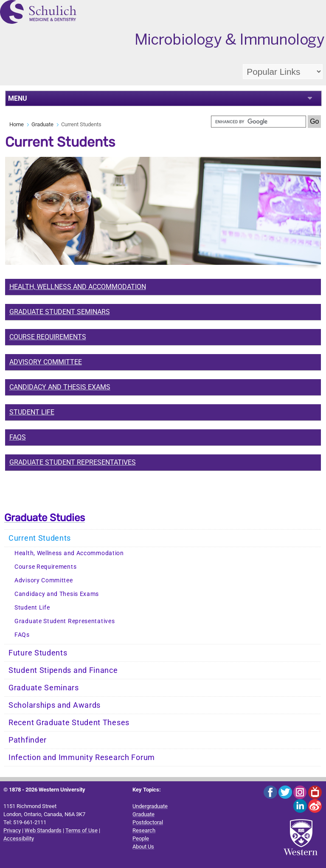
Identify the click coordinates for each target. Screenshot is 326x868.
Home (17, 124)
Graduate (42, 124)
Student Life (32, 412)
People (141, 838)
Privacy (12, 830)
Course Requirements (45, 567)
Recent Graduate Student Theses (69, 723)
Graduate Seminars (44, 688)
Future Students (38, 653)
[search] (259, 122)
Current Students (40, 538)
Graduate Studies (45, 518)
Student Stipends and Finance (63, 670)
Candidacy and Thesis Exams (60, 387)
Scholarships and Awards (55, 705)
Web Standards (43, 830)
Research (144, 830)
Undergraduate (150, 806)
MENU (18, 98)
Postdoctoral (148, 822)
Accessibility (19, 838)
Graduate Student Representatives (73, 462)
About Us (143, 847)
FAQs (18, 437)
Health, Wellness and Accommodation (69, 553)
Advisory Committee (46, 362)
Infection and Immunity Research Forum (82, 757)
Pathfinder (28, 740)
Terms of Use (81, 830)
